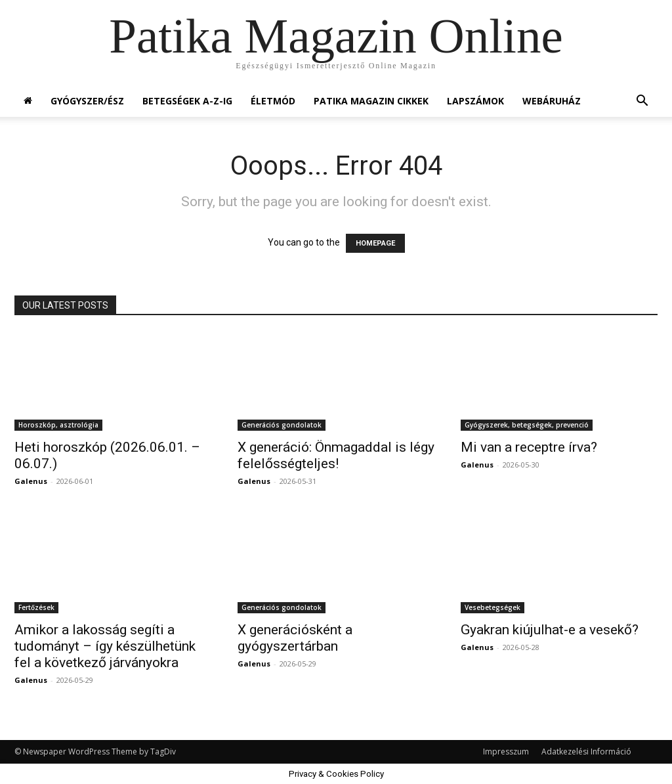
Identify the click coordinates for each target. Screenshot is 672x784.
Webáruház (552, 101)
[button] (642, 102)
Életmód (273, 101)
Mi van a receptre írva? (529, 447)
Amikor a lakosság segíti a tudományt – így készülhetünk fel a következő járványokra (105, 646)
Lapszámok (475, 101)
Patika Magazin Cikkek (371, 101)
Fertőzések (36, 607)
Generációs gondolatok (282, 425)
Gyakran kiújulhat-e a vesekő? (550, 630)
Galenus (31, 481)
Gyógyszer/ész (87, 101)
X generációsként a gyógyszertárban (295, 638)
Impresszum (506, 751)
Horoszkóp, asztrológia (58, 425)
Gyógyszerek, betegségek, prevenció (527, 425)
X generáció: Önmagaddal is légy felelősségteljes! (336, 455)
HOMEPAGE (375, 243)
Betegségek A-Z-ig (187, 101)
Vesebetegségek (493, 607)
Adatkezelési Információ (586, 751)
